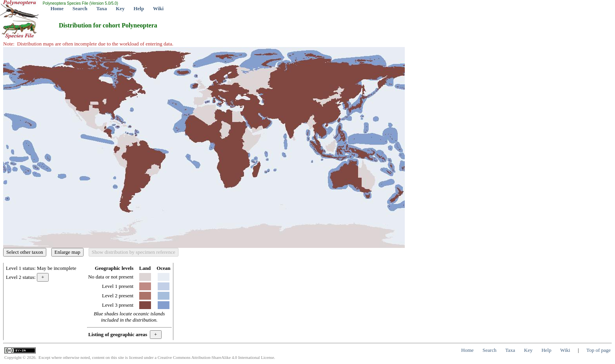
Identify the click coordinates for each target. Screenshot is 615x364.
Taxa (102, 8)
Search (80, 8)
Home (57, 8)
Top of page (599, 350)
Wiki (158, 8)
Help (139, 8)
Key (120, 8)
